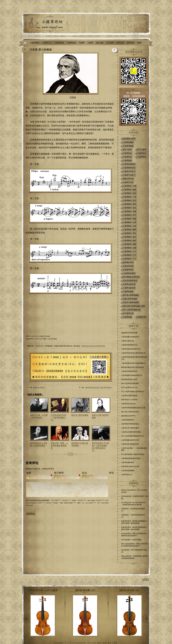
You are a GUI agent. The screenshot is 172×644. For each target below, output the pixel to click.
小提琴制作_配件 (130, 241)
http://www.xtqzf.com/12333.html (93, 346)
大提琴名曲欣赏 (129, 284)
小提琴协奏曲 (52, 339)
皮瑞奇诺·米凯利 (39, 388)
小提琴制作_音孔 (130, 208)
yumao (124, 533)
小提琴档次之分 (127, 475)
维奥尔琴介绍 (128, 179)
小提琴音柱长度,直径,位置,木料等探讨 (98, 388)
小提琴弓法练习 (129, 175)
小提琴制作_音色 (130, 193)
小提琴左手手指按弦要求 (130, 428)
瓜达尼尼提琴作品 (130, 281)
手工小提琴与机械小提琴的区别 (132, 392)
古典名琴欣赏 (128, 266)
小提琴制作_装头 (130, 237)
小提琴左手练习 (129, 172)
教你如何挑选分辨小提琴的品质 (132, 367)
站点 (85, 473)
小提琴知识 (71, 43)
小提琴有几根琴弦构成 (129, 396)
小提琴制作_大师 (130, 186)
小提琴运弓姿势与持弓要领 (131, 432)
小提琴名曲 (59, 43)
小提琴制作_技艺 (130, 201)
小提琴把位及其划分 (128, 404)
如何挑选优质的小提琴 (129, 379)
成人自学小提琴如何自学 (130, 412)
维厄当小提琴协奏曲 (80, 415)
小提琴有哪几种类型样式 (130, 337)
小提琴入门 (47, 43)
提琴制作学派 (128, 262)
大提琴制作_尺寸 (130, 259)
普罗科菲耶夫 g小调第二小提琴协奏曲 (39, 444)
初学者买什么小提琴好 (129, 400)
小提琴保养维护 (129, 164)
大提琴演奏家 (128, 146)
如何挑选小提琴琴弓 (128, 416)
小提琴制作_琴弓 (130, 215)
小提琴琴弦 (142, 157)
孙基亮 (124, 521)
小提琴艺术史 (128, 182)
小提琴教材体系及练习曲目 (131, 458)
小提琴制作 (35, 43)
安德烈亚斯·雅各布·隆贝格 (132, 505)
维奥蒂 (46, 126)
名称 (29, 473)
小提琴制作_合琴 (130, 222)
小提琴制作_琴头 (130, 233)
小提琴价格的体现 (128, 462)
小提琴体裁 (127, 317)
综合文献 (100, 43)
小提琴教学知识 (129, 168)
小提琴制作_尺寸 (130, 252)
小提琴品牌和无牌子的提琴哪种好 (133, 363)
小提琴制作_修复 (130, 190)
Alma (123, 550)
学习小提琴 (142, 150)
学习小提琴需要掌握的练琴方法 (132, 436)
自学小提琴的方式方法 (129, 388)
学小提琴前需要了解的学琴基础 (132, 454)
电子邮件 (59, 473)
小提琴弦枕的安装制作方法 (131, 349)
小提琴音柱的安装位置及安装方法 (133, 353)
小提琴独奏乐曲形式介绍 (130, 440)
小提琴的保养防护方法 (129, 345)
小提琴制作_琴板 (130, 219)
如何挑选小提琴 (129, 139)
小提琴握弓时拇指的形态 (130, 424)
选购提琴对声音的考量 (129, 333)
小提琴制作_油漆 (130, 248)
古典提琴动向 (128, 270)
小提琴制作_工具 (130, 197)
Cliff (123, 509)
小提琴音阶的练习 (128, 420)
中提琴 (82, 43)
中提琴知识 (127, 153)
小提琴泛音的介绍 (128, 341)
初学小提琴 (127, 150)
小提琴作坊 (39, 346)
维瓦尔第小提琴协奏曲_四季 (134, 306)
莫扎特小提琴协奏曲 (131, 295)
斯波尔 (74, 133)
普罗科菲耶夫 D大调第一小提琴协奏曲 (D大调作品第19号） (100, 447)
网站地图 (92, 643)
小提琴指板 (127, 161)
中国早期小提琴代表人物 (130, 466)
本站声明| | (83, 643)
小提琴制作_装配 (130, 244)
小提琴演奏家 (128, 142)
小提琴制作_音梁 (130, 212)
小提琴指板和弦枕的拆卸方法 (132, 375)
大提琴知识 (142, 153)
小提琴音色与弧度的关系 (130, 444)
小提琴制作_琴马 (130, 204)
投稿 (139, 43)
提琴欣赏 (120, 43)
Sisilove (124, 556)
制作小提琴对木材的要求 (130, 383)
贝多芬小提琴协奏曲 (131, 303)
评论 (111, 473)
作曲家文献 (142, 317)
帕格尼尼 (41, 133)
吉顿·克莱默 (137, 540)
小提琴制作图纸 (129, 273)
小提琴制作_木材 (130, 226)
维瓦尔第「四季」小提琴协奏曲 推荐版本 (59, 446)
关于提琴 (110, 43)
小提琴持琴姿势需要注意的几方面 (133, 408)
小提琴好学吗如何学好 (129, 371)
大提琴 (90, 43)
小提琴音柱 (127, 157)
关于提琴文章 (128, 313)
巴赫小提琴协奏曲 (130, 299)
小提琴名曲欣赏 (129, 288)
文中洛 (124, 540)
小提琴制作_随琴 (130, 230)
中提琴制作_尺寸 (130, 255)
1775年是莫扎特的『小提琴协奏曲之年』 (59, 418)
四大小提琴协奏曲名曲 (132, 310)
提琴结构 (131, 43)
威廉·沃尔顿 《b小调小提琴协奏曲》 (39, 416)
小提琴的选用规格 (128, 471)
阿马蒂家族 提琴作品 (131, 277)
